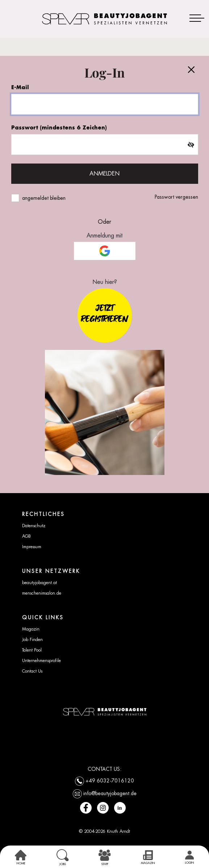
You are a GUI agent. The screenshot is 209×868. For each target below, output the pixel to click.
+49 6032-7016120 (110, 780)
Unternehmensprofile (41, 661)
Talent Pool (32, 650)
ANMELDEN (104, 173)
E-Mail (20, 87)
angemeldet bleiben (44, 198)
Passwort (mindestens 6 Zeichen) (59, 127)
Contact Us (32, 671)
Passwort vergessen (176, 197)
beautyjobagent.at (39, 583)
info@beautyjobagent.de (110, 793)
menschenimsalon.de (42, 593)
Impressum (32, 547)
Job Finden (32, 640)
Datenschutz (34, 526)
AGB (26, 536)
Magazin (31, 629)
